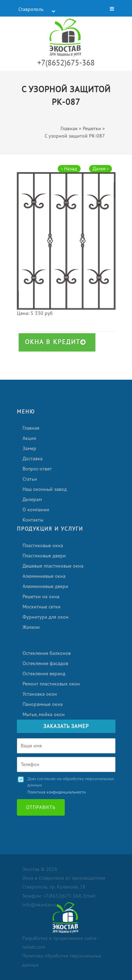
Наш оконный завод (45, 489)
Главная (31, 428)
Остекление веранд (44, 674)
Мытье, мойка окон (44, 715)
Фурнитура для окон (46, 617)
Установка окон (40, 694)
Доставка (33, 459)
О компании (36, 510)
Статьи (30, 479)
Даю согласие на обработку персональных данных (71, 782)
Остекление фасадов (45, 663)
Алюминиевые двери (45, 586)
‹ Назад (69, 169)
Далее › (100, 169)
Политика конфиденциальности (57, 792)
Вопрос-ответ (37, 469)
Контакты (33, 520)
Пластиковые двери (44, 556)
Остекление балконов (47, 653)
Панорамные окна (43, 704)
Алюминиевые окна (44, 576)
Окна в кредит (56, 342)
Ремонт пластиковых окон (51, 684)
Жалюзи (31, 627)
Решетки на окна (41, 597)
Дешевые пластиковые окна (53, 566)
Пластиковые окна (43, 546)
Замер (29, 448)
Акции (29, 438)
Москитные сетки (42, 607)
